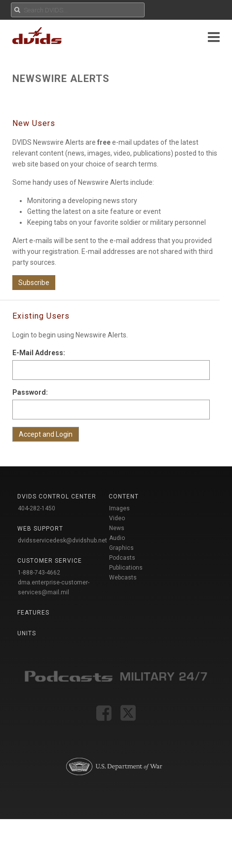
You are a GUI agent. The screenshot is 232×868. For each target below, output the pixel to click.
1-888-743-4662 (39, 573)
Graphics (121, 548)
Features (33, 613)
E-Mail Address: (39, 353)
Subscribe (34, 283)
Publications (126, 568)
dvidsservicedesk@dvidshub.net (62, 540)
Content (124, 496)
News (117, 528)
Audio (117, 538)
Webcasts (123, 578)
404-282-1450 (37, 508)
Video (117, 518)
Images (119, 508)
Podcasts (122, 558)
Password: (30, 392)
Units (27, 633)
